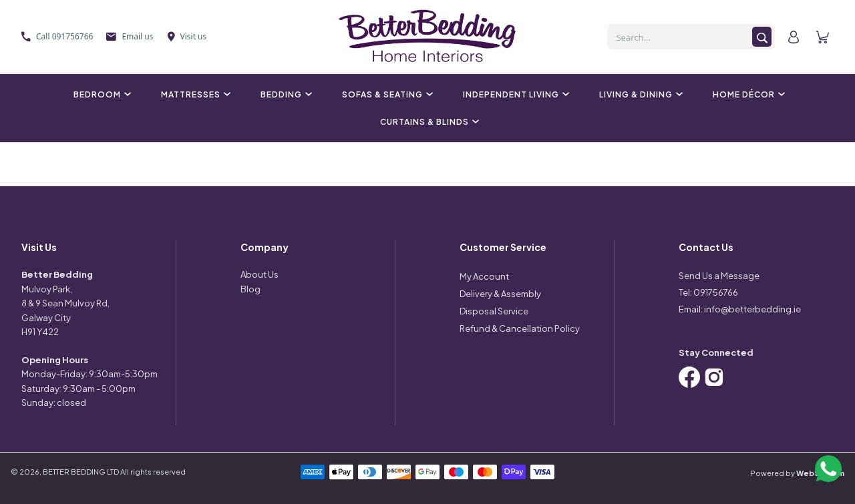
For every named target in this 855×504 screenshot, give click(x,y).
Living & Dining (639, 94)
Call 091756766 (57, 36)
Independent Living (514, 94)
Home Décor (747, 94)
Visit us (187, 36)
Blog (250, 289)
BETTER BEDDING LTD (81, 472)
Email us (130, 36)
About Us (260, 274)
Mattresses (194, 94)
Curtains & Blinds (428, 122)
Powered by (797, 473)
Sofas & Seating (386, 94)
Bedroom (101, 94)
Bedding (285, 94)
